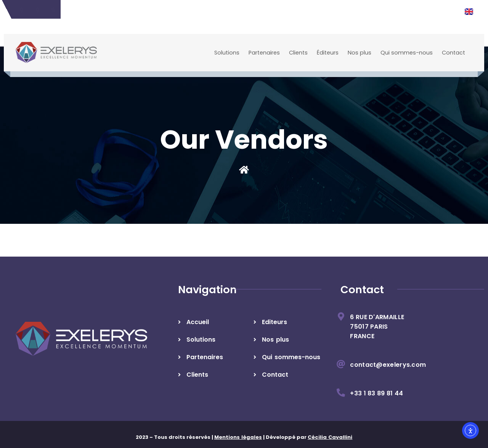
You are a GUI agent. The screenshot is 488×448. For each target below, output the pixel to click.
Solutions (227, 53)
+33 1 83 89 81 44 (376, 393)
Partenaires (264, 53)
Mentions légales (238, 437)
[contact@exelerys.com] (341, 364)
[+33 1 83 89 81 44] (341, 393)
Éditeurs (328, 53)
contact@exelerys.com (388, 365)
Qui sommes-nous (407, 53)
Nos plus (360, 53)
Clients (298, 53)
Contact (453, 53)
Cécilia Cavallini (330, 437)
